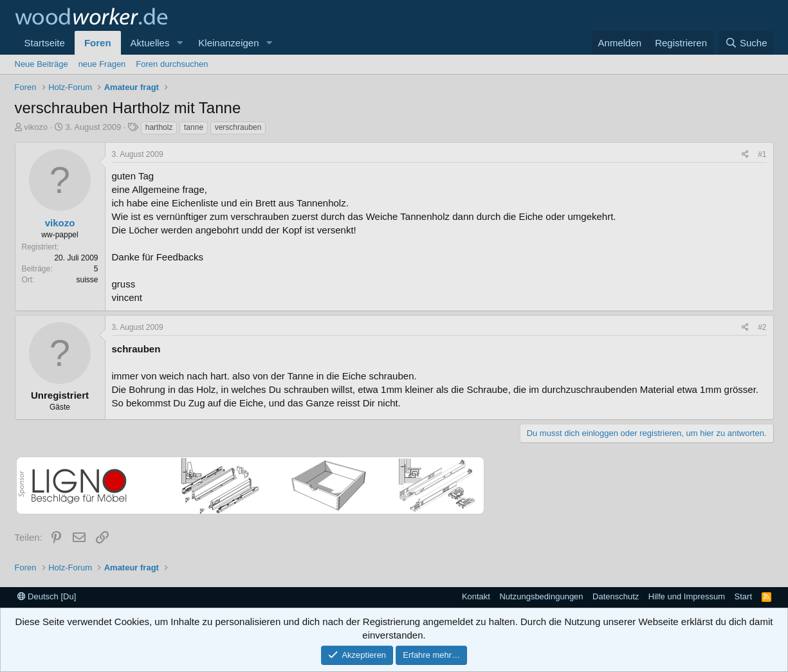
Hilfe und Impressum (687, 596)
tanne (194, 127)
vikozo (36, 127)
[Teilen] (745, 155)
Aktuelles (150, 43)
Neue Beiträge (41, 64)
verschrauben (238, 127)
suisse (87, 280)
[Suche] (746, 43)
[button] (179, 43)
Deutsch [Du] (47, 596)
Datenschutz (616, 596)
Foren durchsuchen (172, 64)
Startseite (45, 43)
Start (743, 596)
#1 (762, 154)
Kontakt (476, 596)
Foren (98, 43)
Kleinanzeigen (228, 43)
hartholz (159, 127)
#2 (762, 327)
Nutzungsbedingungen (541, 596)
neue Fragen (102, 64)
